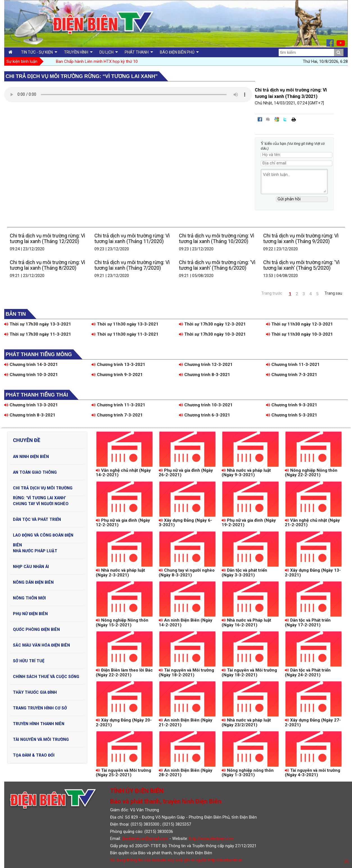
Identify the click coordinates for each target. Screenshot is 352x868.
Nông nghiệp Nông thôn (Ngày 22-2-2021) (311, 473)
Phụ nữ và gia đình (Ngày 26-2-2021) (186, 473)
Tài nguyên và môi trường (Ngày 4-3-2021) (313, 773)
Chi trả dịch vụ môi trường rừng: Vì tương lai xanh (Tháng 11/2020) (132, 238)
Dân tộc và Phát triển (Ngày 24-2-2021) (308, 673)
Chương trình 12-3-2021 (206, 365)
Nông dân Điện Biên (33, 582)
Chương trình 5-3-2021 (292, 415)
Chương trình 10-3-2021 (31, 375)
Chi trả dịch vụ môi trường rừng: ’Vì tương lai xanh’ (43, 489)
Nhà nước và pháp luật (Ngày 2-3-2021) (120, 573)
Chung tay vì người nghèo (41, 504)
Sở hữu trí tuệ (29, 661)
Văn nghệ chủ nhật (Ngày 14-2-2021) (123, 473)
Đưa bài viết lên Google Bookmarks (277, 119)
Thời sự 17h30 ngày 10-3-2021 (212, 334)
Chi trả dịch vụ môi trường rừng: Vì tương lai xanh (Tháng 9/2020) (301, 238)
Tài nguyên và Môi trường (41, 739)
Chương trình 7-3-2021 (292, 375)
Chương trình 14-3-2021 (31, 365)
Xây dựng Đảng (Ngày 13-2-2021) (313, 573)
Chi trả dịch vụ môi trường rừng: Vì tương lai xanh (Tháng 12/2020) (47, 238)
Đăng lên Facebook (260, 119)
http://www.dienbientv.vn (211, 839)
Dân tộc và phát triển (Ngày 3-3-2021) (244, 573)
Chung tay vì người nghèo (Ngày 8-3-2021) (187, 573)
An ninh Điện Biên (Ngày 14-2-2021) (186, 623)
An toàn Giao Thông (35, 472)
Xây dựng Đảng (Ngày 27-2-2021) (313, 722)
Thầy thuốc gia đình (35, 692)
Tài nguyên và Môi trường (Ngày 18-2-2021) (186, 673)
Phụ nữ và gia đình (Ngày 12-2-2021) (123, 523)
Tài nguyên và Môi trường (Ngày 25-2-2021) (123, 773)
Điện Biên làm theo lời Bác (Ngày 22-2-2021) (124, 673)
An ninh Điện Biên (31, 457)
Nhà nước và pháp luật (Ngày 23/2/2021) (246, 722)
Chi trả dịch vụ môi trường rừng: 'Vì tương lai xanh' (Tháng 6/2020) (217, 265)
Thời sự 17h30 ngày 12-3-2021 (212, 324)
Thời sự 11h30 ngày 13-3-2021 (125, 324)
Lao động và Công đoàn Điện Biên (43, 537)
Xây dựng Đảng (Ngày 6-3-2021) (185, 523)
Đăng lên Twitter (285, 119)
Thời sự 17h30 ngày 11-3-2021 (38, 334)
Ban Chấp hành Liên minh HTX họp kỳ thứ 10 (97, 61)
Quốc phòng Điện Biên (36, 629)
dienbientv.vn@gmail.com (145, 839)
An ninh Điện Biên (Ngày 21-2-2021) (186, 722)
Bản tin (16, 314)
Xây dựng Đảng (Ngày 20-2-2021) (124, 722)
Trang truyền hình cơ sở (40, 708)
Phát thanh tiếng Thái (37, 395)
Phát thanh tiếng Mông (39, 354)
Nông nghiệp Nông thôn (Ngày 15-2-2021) (122, 623)
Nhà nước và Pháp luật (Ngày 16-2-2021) (246, 623)
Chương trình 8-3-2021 (205, 375)
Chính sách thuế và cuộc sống (46, 677)
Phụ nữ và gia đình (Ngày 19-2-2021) (249, 523)
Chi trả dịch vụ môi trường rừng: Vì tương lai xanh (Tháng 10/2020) (217, 238)
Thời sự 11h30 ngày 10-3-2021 (299, 334)
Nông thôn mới (29, 598)
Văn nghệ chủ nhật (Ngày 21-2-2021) (312, 523)
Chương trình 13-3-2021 (118, 365)
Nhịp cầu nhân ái (31, 567)
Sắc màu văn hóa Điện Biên (41, 645)
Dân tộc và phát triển (37, 519)
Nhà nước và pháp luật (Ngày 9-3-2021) (246, 473)
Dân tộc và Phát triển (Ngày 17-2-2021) (308, 623)
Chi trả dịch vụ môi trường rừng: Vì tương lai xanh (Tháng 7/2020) (132, 265)
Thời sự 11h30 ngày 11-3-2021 (125, 334)
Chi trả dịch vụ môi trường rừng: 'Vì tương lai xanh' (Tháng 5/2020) (301, 265)
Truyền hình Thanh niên (39, 724)
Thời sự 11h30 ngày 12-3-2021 (299, 324)
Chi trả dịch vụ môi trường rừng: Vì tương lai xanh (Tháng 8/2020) (47, 265)
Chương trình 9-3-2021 (117, 375)
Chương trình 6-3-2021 (205, 415)
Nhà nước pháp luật (35, 551)
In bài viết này (294, 119)
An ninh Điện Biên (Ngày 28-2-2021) (186, 773)
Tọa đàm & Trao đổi (34, 755)
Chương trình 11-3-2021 (293, 365)
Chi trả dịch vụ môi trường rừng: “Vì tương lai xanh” (82, 76)
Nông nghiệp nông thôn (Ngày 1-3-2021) (248, 773)
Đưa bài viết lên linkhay (268, 119)
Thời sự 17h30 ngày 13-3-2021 (38, 324)
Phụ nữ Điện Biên (30, 614)
